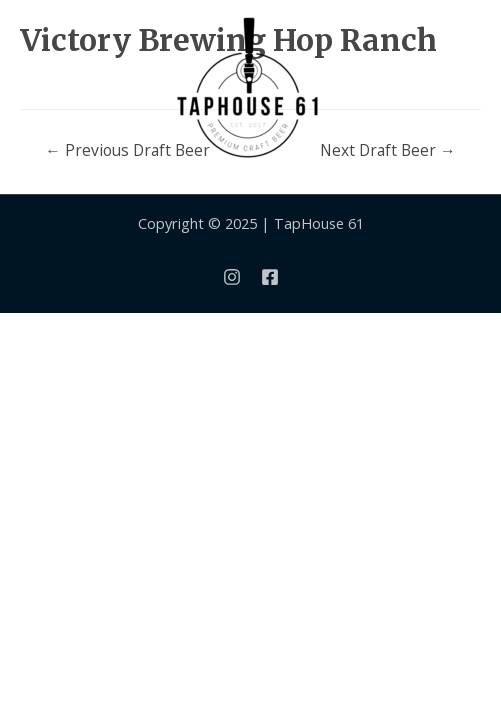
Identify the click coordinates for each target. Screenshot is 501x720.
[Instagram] (232, 277)
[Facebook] (270, 277)
